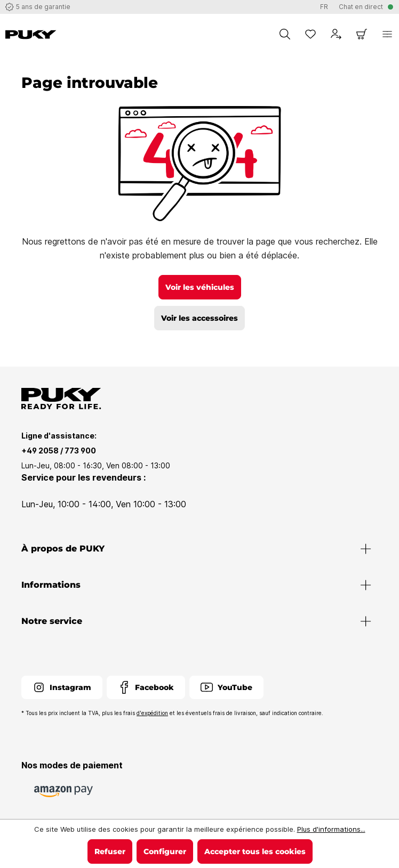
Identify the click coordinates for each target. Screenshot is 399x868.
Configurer (165, 851)
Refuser (110, 851)
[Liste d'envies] (310, 34)
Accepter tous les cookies (255, 851)
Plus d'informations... (331, 829)
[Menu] (387, 34)
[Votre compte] (336, 34)
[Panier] (362, 34)
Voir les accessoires (199, 318)
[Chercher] (285, 34)
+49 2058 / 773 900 (59, 451)
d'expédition (152, 713)
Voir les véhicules (200, 287)
